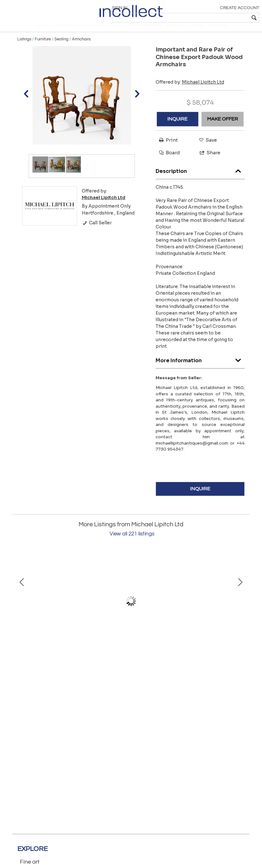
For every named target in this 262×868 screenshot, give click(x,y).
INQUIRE (177, 128)
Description (200, 178)
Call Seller (97, 232)
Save (206, 149)
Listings (24, 48)
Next (240, 610)
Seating (61, 48)
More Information (200, 368)
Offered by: (190, 91)
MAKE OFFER (223, 128)
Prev (22, 610)
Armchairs (81, 48)
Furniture (43, 48)
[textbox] (213, 18)
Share (207, 161)
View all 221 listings (132, 543)
